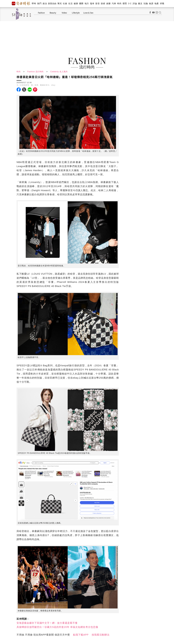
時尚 (119, 4)
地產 (157, 4)
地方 (87, 4)
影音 (98, 4)
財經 (103, 4)
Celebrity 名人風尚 (59, 72)
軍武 (60, 4)
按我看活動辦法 (101, 635)
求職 (162, 4)
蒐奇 (92, 4)
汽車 (114, 4)
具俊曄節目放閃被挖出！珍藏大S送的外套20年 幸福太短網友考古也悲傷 (57, 627)
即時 (34, 4)
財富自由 (52, 4)
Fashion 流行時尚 (36, 72)
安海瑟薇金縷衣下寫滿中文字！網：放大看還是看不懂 (47, 623)
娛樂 (108, 4)
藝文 (140, 4)
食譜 (151, 4)
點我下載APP (81, 635)
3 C (130, 4)
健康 (76, 4)
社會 (65, 4)
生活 (70, 4)
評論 (135, 4)
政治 (45, 4)
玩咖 (146, 4)
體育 (125, 4)
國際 (81, 4)
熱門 (39, 4)
